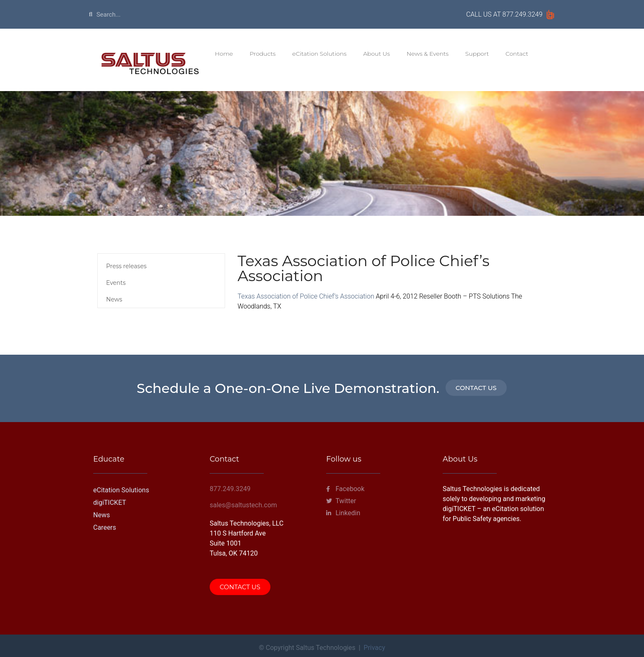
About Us (376, 54)
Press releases (126, 266)
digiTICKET (110, 503)
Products (263, 54)
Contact (517, 54)
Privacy (374, 648)
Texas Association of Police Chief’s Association (306, 296)
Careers (105, 527)
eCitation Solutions (320, 54)
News (114, 299)
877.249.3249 (523, 14)
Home (224, 54)
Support (477, 54)
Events (116, 283)
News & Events (427, 54)
